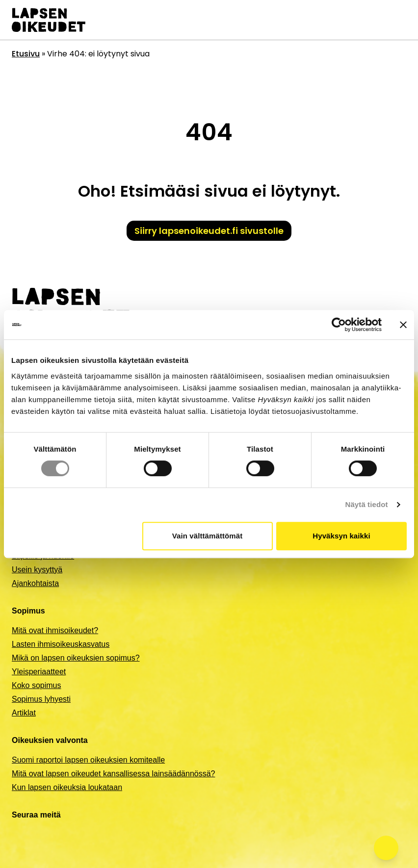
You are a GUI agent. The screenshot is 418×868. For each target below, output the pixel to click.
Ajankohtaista (35, 583)
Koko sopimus (37, 685)
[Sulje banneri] (403, 325)
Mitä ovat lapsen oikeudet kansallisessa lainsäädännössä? (113, 774)
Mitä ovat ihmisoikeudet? (55, 630)
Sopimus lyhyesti (41, 699)
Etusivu (26, 54)
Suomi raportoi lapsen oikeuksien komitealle (88, 760)
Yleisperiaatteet (39, 672)
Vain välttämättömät (208, 536)
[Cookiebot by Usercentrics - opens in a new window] (339, 325)
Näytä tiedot (367, 504)
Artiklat (24, 713)
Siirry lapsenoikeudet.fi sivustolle (209, 231)
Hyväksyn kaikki (341, 536)
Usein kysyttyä (37, 570)
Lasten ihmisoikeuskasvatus (61, 644)
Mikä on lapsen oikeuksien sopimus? (76, 658)
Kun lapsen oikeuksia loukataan (67, 787)
